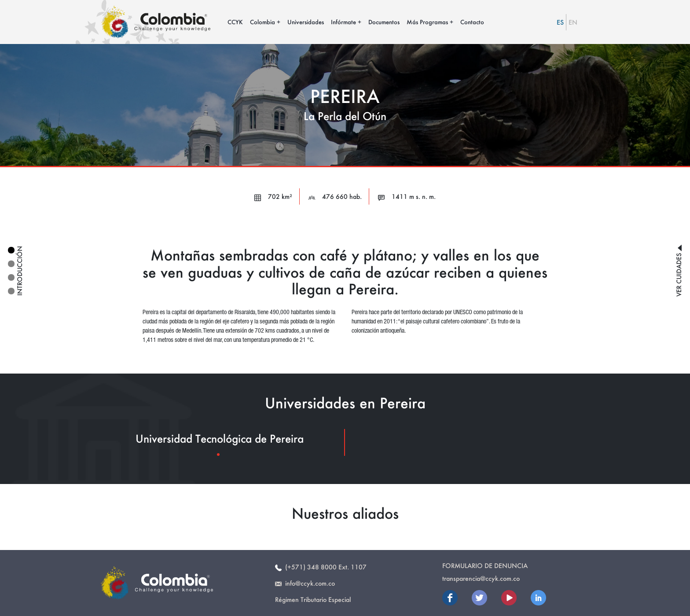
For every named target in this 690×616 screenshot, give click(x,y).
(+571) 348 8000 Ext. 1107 (321, 567)
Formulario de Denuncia (485, 566)
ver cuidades (679, 271)
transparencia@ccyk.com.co (481, 578)
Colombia (262, 22)
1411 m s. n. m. (407, 196)
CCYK (235, 22)
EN (573, 22)
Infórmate (343, 22)
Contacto (472, 22)
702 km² (273, 196)
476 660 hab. (335, 196)
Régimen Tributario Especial (313, 599)
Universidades (306, 22)
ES (560, 22)
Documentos (384, 22)
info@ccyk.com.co (305, 583)
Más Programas (427, 22)
